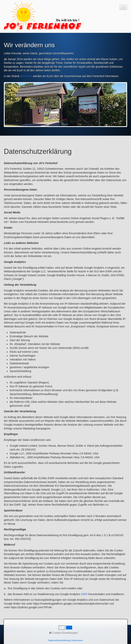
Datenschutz (50, 634)
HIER (84, 594)
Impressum (34, 634)
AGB (62, 634)
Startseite (9, 634)
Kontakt (21, 634)
